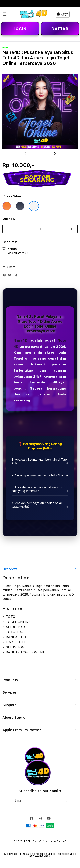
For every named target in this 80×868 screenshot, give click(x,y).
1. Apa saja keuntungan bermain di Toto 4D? (39, 461)
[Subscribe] (65, 801)
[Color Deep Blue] (20, 206)
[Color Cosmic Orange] (7, 206)
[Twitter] (11, 276)
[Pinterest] (17, 276)
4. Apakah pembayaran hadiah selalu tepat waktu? (37, 505)
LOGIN (20, 29)
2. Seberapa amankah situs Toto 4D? (37, 475)
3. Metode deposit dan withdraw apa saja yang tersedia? (37, 489)
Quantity (9, 219)
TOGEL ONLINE (33, 841)
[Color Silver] (34, 206)
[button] (5, 14)
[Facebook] (5, 276)
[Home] (34, 14)
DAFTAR (60, 29)
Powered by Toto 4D (55, 841)
